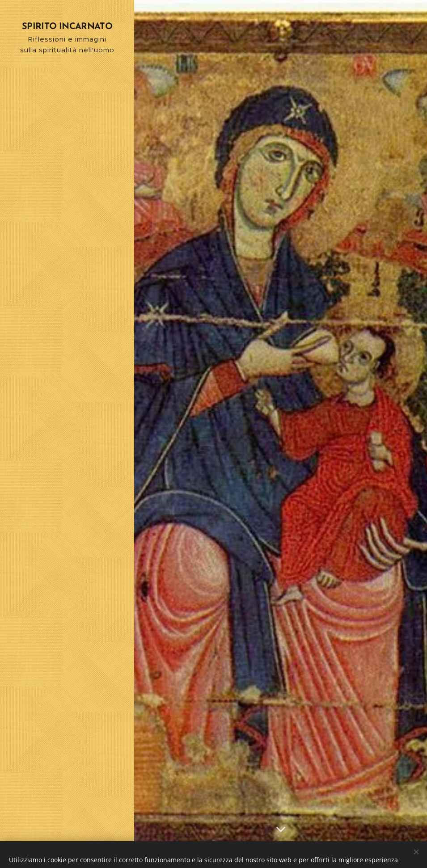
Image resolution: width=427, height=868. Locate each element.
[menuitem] (67, 382)
